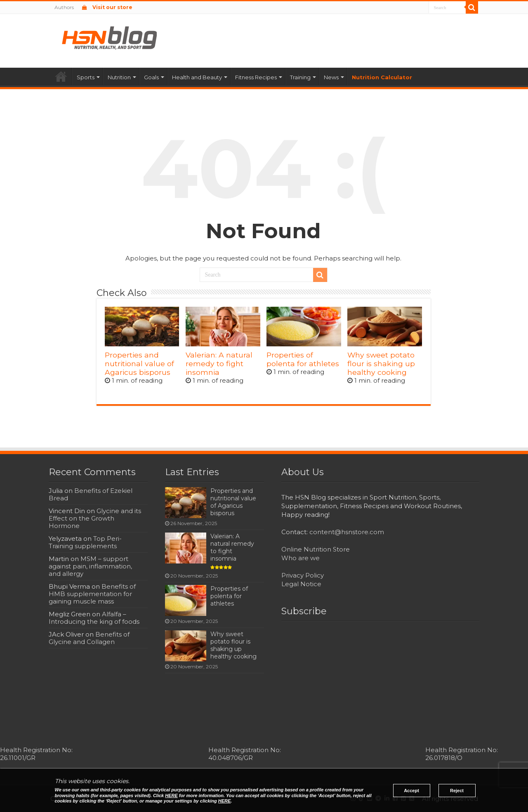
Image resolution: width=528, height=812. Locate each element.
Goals (151, 77)
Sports (86, 77)
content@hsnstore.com (347, 532)
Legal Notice (301, 584)
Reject (457, 791)
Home (61, 76)
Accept (411, 791)
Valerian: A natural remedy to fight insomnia (219, 363)
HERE (171, 795)
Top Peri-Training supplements (85, 542)
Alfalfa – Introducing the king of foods (94, 618)
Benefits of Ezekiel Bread (91, 494)
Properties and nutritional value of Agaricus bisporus (139, 363)
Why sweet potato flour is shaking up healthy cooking (381, 363)
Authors (64, 7)
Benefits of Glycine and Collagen (89, 638)
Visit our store (107, 7)
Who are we (301, 558)
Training (300, 77)
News (331, 77)
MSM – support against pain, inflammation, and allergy (90, 566)
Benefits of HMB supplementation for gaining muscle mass (92, 594)
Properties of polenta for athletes (303, 359)
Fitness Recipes (256, 77)
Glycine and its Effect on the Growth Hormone (95, 518)
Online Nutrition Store (316, 549)
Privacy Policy (303, 575)
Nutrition (119, 77)
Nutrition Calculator (382, 77)
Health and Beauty (197, 77)
